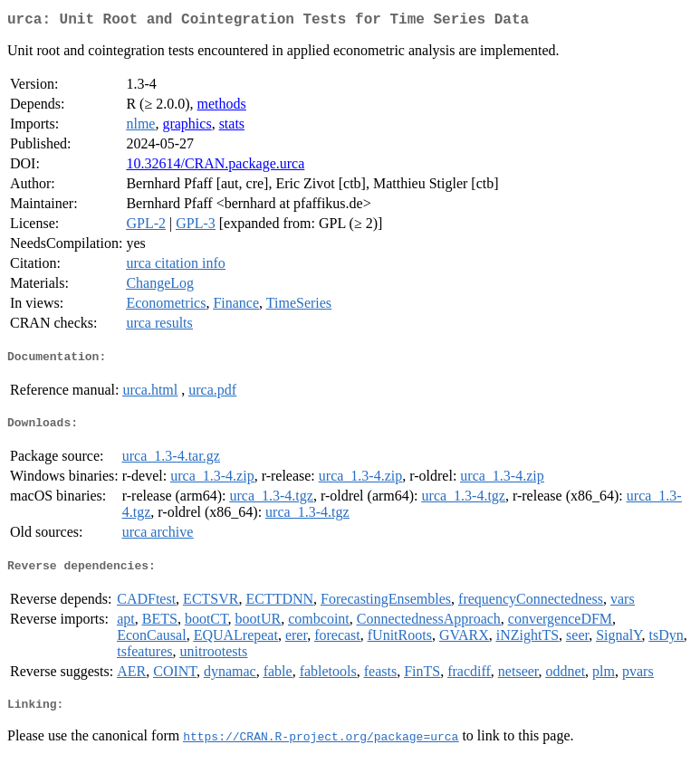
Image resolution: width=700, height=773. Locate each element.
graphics (187, 127)
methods (222, 107)
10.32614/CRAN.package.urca (215, 167)
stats (232, 127)
